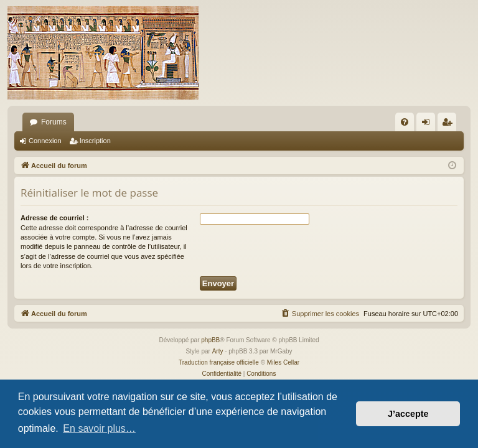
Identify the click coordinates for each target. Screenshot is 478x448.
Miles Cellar (283, 362)
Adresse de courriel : (54, 218)
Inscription (95, 141)
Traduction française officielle (219, 362)
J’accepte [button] (408, 414)
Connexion (45, 141)
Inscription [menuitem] (450, 124)
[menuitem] (405, 122)
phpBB (210, 340)
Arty (218, 351)
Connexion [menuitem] (429, 124)
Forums (54, 122)
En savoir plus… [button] (99, 428)
